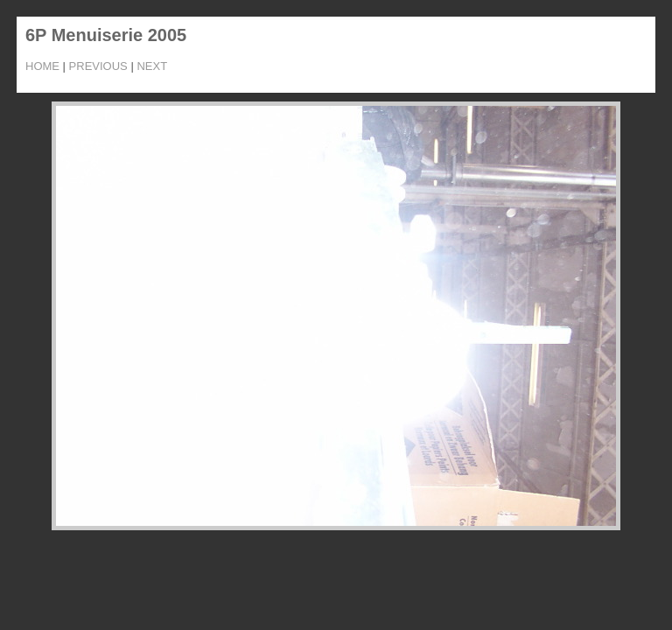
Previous (98, 66)
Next (152, 66)
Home (42, 66)
